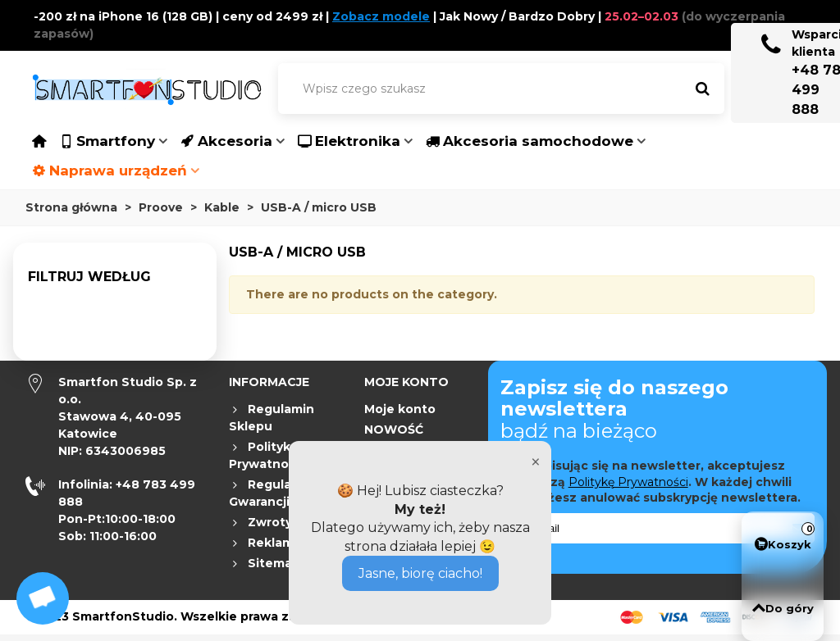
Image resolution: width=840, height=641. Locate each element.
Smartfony (107, 141)
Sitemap (265, 564)
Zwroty (260, 523)
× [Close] (536, 462)
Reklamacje (274, 543)
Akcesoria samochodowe (530, 141)
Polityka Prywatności (267, 455)
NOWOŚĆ (394, 430)
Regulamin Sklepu (272, 417)
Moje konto (400, 409)
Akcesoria (226, 141)
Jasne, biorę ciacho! (420, 573)
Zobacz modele (381, 16)
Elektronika (349, 141)
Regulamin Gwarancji (272, 493)
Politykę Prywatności (628, 482)
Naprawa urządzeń (110, 170)
